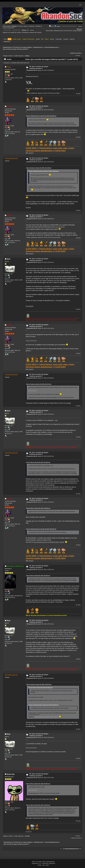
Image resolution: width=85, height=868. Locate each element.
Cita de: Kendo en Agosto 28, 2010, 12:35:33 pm (39, 684)
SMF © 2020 (42, 862)
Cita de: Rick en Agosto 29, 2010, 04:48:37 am (38, 784)
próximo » (79, 53)
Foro (51, 26)
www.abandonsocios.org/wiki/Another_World (49, 542)
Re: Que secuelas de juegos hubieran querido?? (39, 67)
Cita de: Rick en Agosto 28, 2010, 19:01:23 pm (38, 805)
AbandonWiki (59, 227)
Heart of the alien (31, 341)
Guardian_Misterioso (15, 566)
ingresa (25, 26)
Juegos (57, 26)
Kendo (9, 106)
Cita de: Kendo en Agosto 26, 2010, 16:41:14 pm (39, 384)
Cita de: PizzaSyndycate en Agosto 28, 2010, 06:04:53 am (41, 529)
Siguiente (21, 56)
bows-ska (11, 774)
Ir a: (61, 849)
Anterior (11, 56)
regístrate (32, 26)
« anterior (72, 53)
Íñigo (9, 67)
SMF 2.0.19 (35, 862)
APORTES (29, 831)
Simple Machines (50, 862)
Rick (8, 259)
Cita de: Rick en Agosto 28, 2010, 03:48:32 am (38, 462)
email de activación (8, 28)
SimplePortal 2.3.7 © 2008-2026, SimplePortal (43, 863)
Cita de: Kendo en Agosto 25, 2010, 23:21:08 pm (39, 168)
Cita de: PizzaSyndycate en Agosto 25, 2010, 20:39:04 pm (41, 116)
